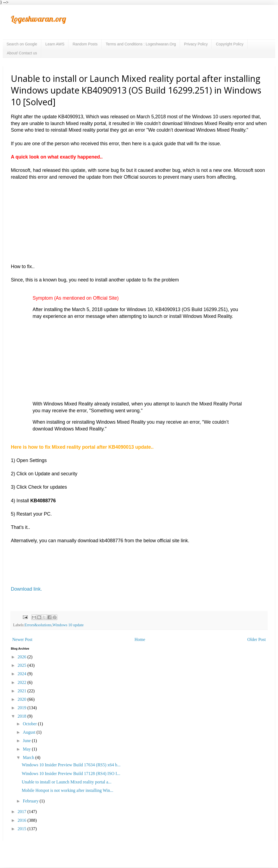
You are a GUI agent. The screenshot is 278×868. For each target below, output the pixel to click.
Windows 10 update (68, 625)
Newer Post (22, 639)
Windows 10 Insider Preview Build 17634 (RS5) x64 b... (71, 765)
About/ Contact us (22, 53)
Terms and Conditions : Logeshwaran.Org (141, 44)
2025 (23, 665)
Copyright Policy (229, 44)
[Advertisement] (139, 218)
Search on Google (22, 44)
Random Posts (85, 44)
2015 (23, 829)
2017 (23, 812)
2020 (23, 699)
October (30, 724)
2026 (23, 657)
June (27, 741)
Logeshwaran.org (38, 19)
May (27, 749)
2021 (23, 691)
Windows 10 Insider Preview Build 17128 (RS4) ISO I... (71, 774)
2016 (23, 820)
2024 (23, 674)
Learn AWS (55, 44)
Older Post (257, 639)
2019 (23, 708)
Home (140, 639)
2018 (23, 716)
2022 (23, 682)
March (29, 757)
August (30, 732)
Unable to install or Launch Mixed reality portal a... (67, 782)
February (31, 801)
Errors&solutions (38, 625)
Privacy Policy (196, 44)
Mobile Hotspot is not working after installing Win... (68, 790)
